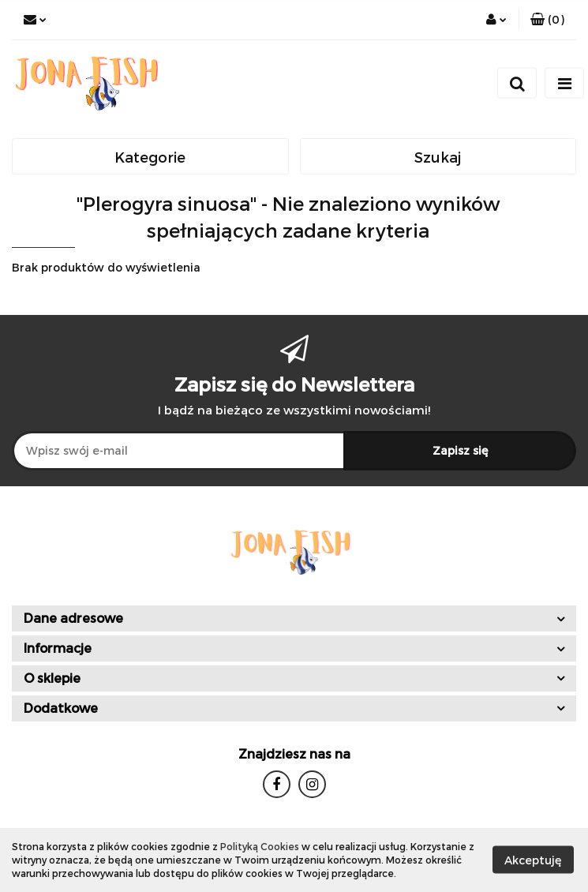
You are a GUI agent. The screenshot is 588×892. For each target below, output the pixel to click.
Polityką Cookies (260, 846)
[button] (547, 20)
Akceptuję (533, 860)
